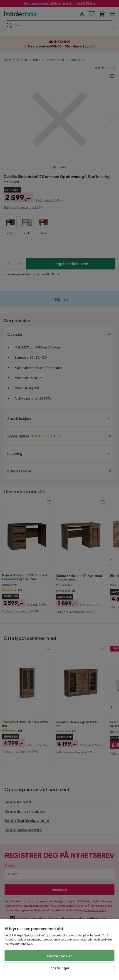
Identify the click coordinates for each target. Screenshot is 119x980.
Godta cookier (60, 956)
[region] (59, 949)
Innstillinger (59, 968)
